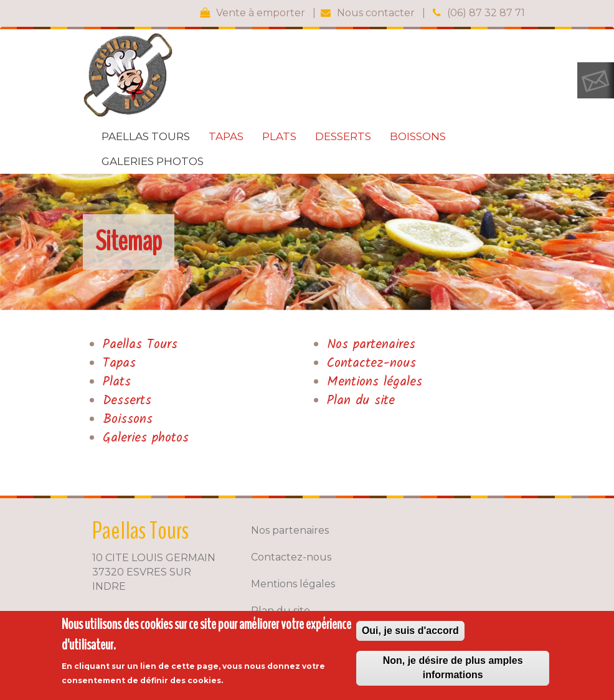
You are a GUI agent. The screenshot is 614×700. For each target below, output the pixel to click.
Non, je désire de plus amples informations (453, 668)
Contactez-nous (371, 363)
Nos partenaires (371, 345)
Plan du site (361, 401)
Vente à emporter (261, 13)
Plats (279, 136)
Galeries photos (153, 161)
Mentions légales (375, 382)
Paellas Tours (146, 136)
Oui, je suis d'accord (410, 631)
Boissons (418, 136)
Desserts (343, 136)
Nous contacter (376, 13)
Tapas (226, 136)
